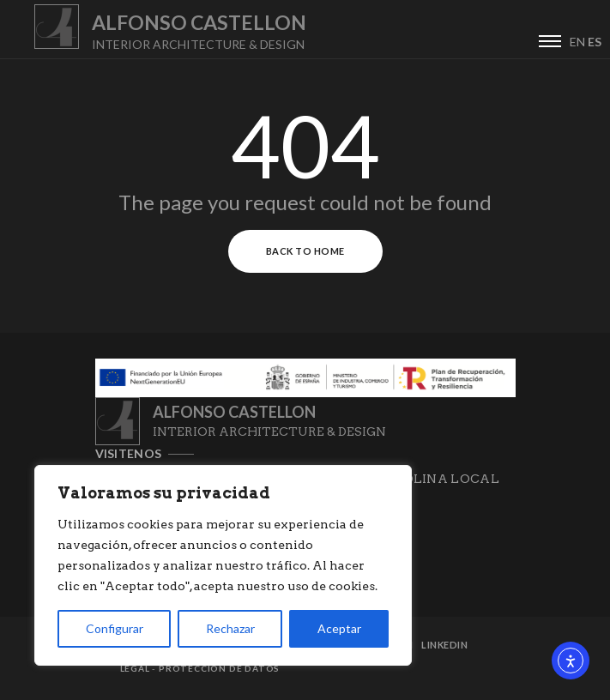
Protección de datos (219, 668)
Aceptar (339, 628)
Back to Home (305, 251)
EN (577, 42)
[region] (223, 565)
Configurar (115, 628)
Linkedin (444, 645)
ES (595, 42)
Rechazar (230, 628)
